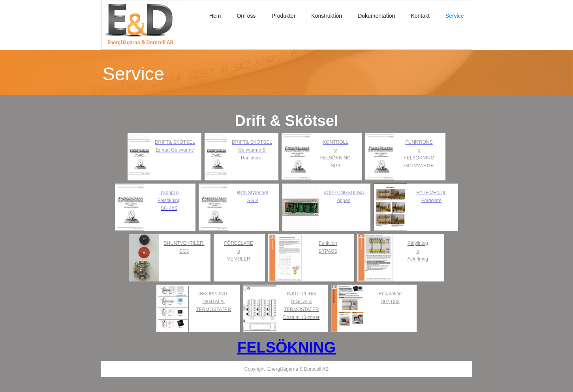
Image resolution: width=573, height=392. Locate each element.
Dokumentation (376, 16)
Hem (215, 16)
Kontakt (420, 16)
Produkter (284, 16)
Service (455, 16)
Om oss (246, 16)
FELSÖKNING (286, 347)
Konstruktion (327, 16)
